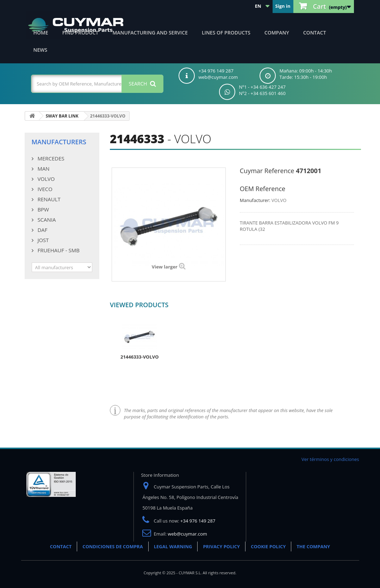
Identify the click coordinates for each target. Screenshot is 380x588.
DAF (42, 230)
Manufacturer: (255, 200)
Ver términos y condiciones (330, 459)
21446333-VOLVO (140, 357)
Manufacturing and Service (150, 33)
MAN (43, 169)
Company (277, 33)
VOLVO (46, 179)
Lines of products (226, 33)
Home (41, 33)
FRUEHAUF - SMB (58, 250)
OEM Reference (263, 189)
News (41, 50)
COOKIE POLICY (268, 546)
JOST (43, 240)
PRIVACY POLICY (221, 546)
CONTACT (61, 546)
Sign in (283, 6)
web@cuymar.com (187, 534)
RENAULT (48, 199)
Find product (80, 33)
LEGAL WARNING (173, 546)
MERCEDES (50, 158)
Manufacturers (59, 142)
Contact (315, 33)
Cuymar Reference (267, 171)
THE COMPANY (313, 546)
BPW (43, 209)
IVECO (44, 189)
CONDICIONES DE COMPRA (113, 546)
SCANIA (46, 220)
